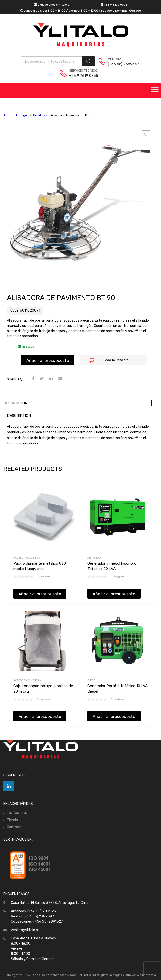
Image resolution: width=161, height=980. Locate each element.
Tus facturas (17, 813)
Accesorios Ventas (27, 558)
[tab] (80, 403)
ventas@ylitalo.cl (25, 930)
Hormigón (22, 115)
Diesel (92, 680)
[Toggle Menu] (155, 91)
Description (15, 403)
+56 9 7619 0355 (81, 76)
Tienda (12, 820)
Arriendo (94, 558)
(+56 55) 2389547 (120, 64)
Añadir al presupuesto (48, 360)
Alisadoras (40, 115)
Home (7, 115)
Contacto (15, 827)
